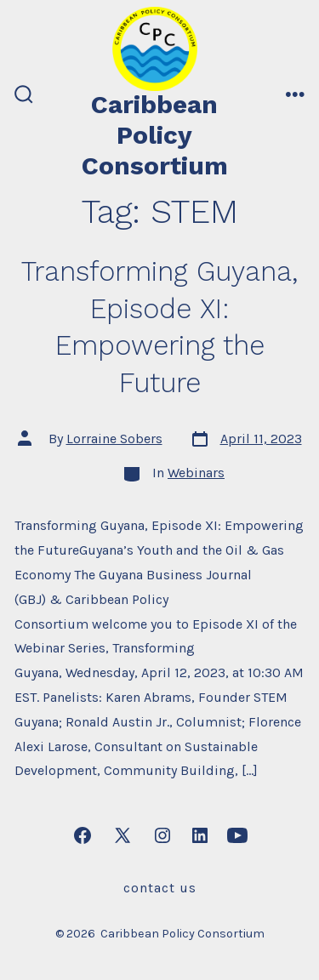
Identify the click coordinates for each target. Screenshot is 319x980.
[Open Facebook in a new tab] (83, 835)
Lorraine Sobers (114, 439)
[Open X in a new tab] (122, 835)
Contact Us (160, 888)
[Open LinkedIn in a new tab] (200, 835)
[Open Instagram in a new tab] (162, 835)
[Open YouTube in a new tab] (237, 835)
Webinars (196, 473)
